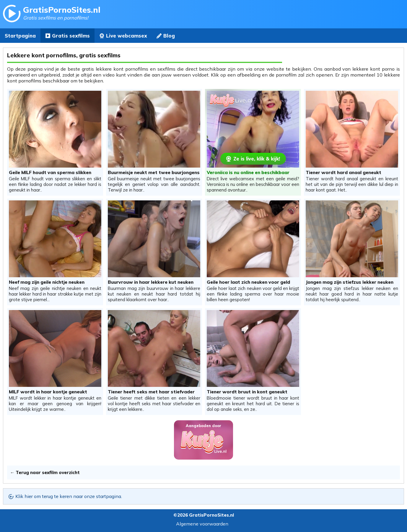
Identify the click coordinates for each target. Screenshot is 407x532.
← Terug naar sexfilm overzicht (45, 472)
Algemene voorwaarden (202, 524)
